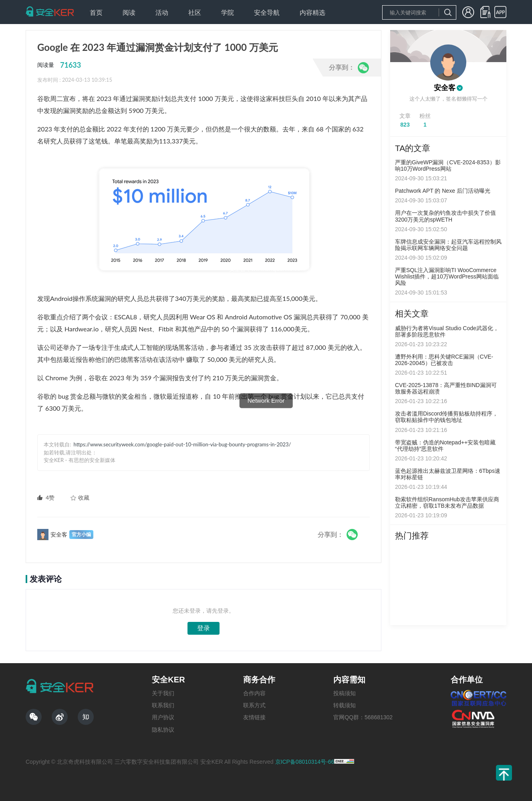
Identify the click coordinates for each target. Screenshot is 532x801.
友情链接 (254, 717)
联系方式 (254, 705)
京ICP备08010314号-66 (305, 762)
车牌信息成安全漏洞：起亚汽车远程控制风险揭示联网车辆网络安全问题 (448, 245)
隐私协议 (163, 730)
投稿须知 (345, 693)
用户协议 (163, 717)
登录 (204, 628)
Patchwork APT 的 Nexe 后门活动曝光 (443, 191)
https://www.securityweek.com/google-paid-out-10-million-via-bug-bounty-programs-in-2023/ (182, 444)
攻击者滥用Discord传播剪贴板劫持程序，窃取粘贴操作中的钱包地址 (446, 417)
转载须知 (345, 705)
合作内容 (254, 693)
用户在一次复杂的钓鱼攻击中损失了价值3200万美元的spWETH (445, 216)
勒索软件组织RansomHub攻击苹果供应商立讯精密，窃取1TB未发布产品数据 (447, 502)
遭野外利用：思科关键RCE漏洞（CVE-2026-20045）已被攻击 (444, 360)
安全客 (445, 88)
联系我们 (163, 705)
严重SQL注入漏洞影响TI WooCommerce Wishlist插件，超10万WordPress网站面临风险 (447, 276)
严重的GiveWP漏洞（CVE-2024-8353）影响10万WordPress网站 (448, 165)
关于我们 (163, 693)
